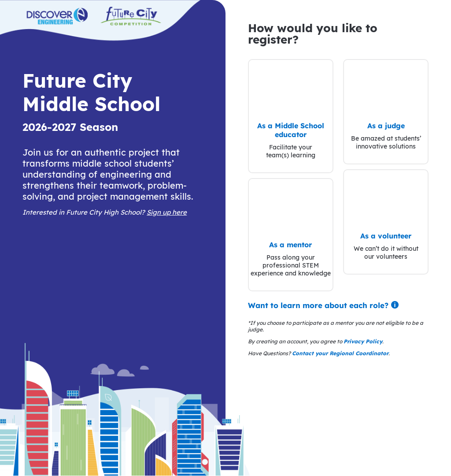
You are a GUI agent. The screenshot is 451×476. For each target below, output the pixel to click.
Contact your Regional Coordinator (340, 353)
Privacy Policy (363, 341)
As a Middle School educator (291, 130)
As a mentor (290, 245)
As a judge (386, 126)
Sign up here (167, 212)
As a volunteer (386, 236)
